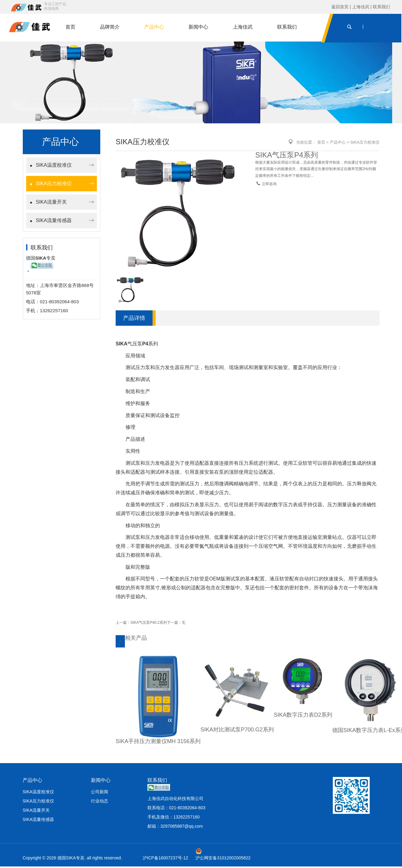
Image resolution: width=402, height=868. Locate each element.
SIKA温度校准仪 (54, 167)
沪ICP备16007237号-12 (165, 859)
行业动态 (99, 802)
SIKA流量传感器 (54, 222)
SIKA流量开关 (51, 203)
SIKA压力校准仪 (54, 185)
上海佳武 (361, 7)
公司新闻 (99, 793)
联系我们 (381, 7)
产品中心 (155, 28)
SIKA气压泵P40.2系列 (149, 624)
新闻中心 (199, 28)
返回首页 (340, 7)
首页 (71, 28)
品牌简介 (110, 28)
